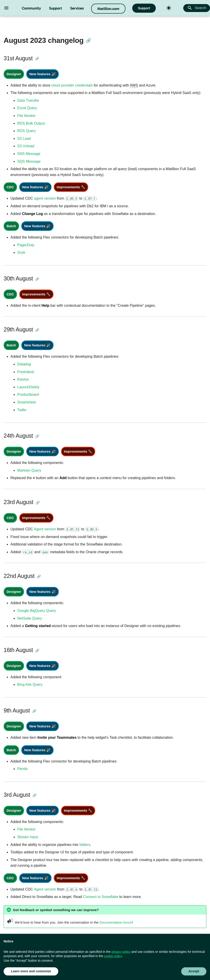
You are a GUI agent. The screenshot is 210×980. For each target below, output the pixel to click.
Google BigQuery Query (37, 611)
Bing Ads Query (30, 684)
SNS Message (29, 154)
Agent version (45, 529)
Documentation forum (116, 922)
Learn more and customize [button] (31, 971)
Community (31, 8)
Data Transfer (28, 100)
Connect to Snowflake (101, 897)
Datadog (24, 364)
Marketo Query (29, 470)
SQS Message (29, 161)
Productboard (28, 395)
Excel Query (27, 108)
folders (85, 845)
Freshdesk (26, 372)
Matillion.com (108, 9)
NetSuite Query (30, 618)
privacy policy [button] (121, 952)
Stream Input (28, 837)
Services (77, 8)
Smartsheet (27, 402)
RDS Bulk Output (31, 123)
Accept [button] (194, 971)
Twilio (22, 410)
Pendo (22, 769)
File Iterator (26, 116)
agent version (45, 198)
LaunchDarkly (28, 387)
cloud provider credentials (72, 85)
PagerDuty (26, 245)
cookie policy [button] (113, 956)
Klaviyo (23, 379)
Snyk (21, 252)
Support (55, 8)
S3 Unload (26, 146)
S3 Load (24, 139)
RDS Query (27, 131)
